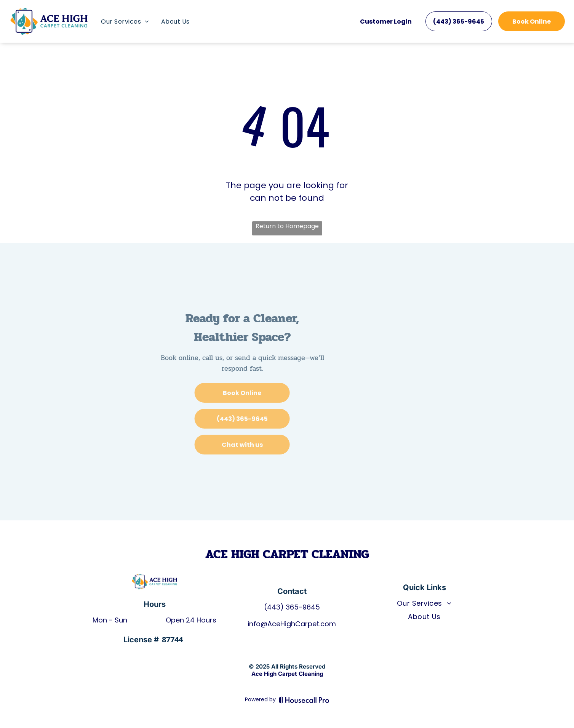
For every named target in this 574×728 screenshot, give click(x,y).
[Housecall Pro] (304, 700)
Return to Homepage (287, 226)
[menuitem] (125, 22)
